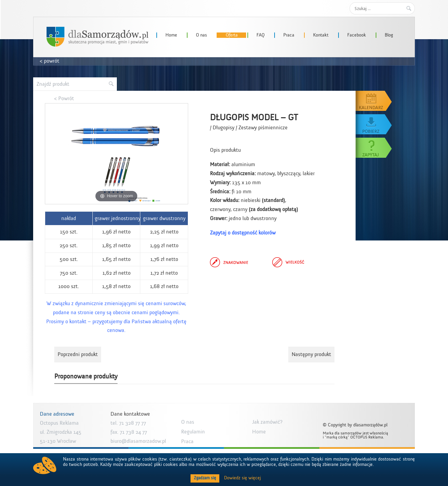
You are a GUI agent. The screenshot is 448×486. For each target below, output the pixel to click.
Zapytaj (374, 148)
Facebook (357, 35)
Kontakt (321, 35)
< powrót (50, 61)
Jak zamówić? (267, 422)
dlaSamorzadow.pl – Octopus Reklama (97, 37)
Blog (389, 35)
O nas (201, 35)
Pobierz (374, 124)
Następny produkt (311, 354)
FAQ (260, 35)
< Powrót (64, 98)
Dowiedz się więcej (242, 478)
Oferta (232, 35)
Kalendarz (374, 101)
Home (171, 35)
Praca (289, 35)
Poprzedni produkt (78, 354)
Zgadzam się (205, 478)
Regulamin (193, 432)
